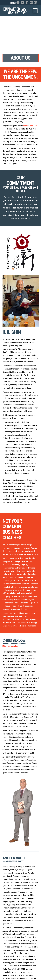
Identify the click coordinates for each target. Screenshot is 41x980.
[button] (35, 11)
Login (13, 3)
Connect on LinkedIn (11, 646)
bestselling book (30, 126)
